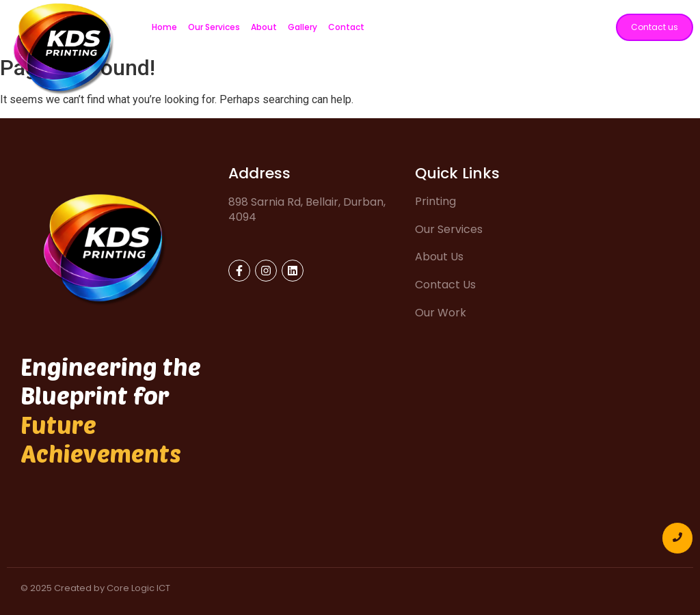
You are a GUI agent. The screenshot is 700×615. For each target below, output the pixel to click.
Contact (346, 27)
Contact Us (445, 285)
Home (164, 27)
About (264, 27)
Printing (435, 201)
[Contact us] (655, 27)
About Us (439, 257)
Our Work (441, 313)
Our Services (214, 27)
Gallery (302, 27)
